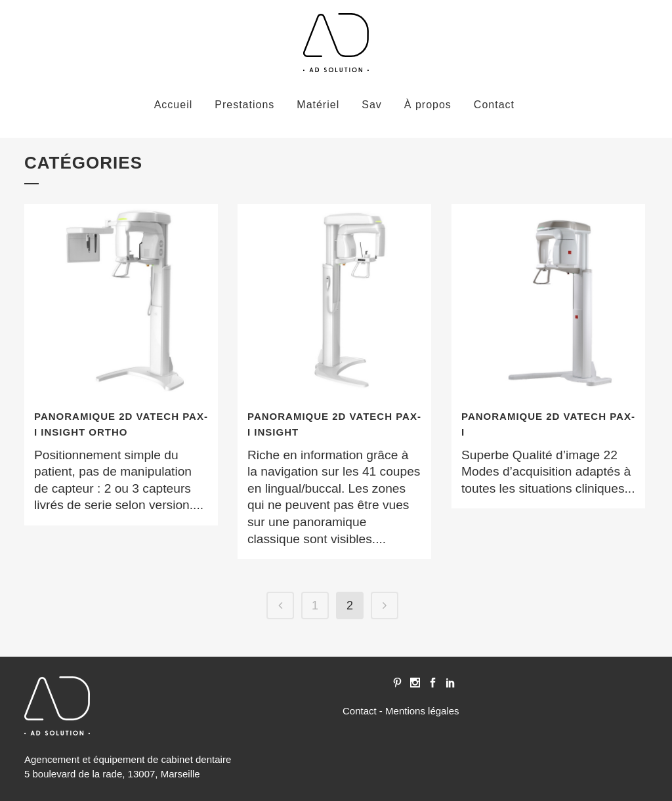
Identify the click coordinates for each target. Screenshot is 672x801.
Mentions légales (422, 711)
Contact (360, 711)
